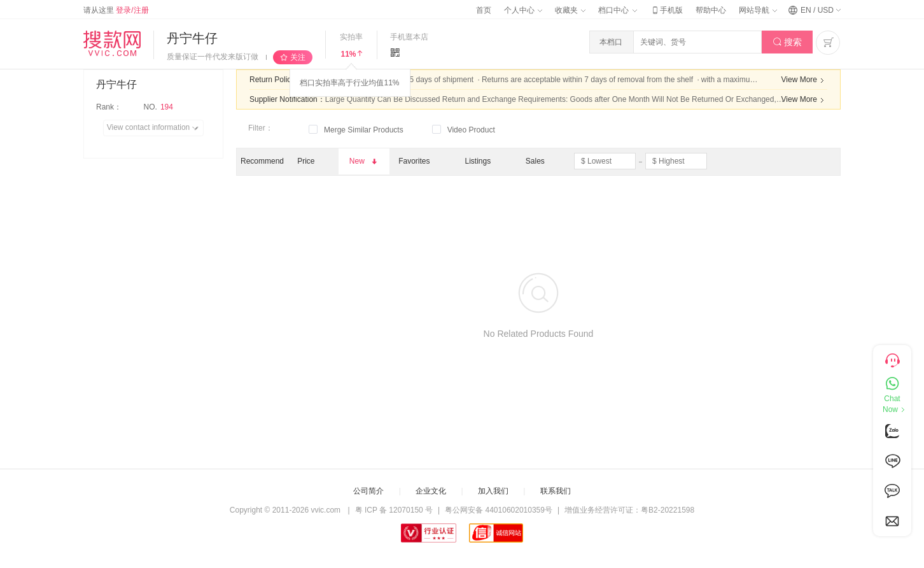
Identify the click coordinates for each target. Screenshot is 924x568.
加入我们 (493, 491)
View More (804, 80)
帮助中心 (711, 10)
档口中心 (617, 10)
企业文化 (431, 491)
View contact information (155, 128)
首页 (484, 10)
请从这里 (116, 10)
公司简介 (368, 491)
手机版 (666, 10)
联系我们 (556, 491)
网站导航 (758, 10)
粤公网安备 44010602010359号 (499, 510)
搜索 (787, 42)
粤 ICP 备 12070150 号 (394, 510)
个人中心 (523, 10)
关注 (298, 57)
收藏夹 (570, 10)
